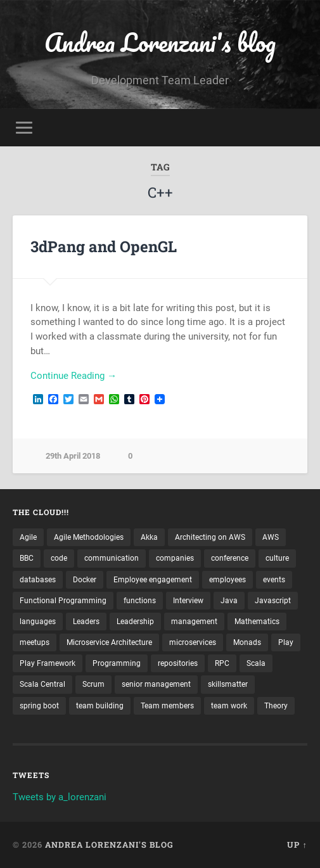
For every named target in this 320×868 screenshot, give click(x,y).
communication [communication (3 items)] (112, 558)
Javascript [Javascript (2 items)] (273, 601)
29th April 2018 (73, 456)
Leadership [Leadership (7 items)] (135, 622)
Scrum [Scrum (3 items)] (93, 684)
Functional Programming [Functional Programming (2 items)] (63, 601)
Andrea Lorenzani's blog (160, 42)
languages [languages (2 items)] (38, 622)
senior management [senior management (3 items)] (156, 684)
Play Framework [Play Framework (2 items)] (48, 663)
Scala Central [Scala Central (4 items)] (42, 684)
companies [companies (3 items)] (175, 558)
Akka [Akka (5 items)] (149, 537)
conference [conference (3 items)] (230, 558)
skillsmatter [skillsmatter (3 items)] (228, 684)
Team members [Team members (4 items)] (167, 706)
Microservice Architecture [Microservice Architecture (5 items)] (109, 642)
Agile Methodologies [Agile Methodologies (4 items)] (89, 537)
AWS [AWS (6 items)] (271, 537)
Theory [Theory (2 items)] (276, 706)
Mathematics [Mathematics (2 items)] (257, 622)
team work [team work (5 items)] (229, 706)
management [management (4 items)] (194, 622)
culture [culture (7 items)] (277, 558)
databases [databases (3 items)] (38, 580)
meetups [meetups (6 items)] (35, 642)
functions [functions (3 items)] (140, 601)
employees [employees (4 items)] (227, 580)
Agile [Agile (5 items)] (28, 537)
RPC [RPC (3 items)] (222, 663)
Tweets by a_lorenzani (60, 797)
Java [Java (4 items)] (229, 601)
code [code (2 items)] (59, 558)
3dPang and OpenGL (104, 246)
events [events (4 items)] (274, 580)
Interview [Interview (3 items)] (188, 601)
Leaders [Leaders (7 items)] (86, 622)
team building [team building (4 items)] (100, 706)
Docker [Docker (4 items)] (85, 580)
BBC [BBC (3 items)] (27, 558)
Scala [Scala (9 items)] (256, 663)
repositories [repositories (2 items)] (178, 663)
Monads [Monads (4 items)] (247, 642)
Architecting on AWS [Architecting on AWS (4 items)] (210, 537)
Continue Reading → (74, 376)
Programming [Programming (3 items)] (117, 663)
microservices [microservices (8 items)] (193, 642)
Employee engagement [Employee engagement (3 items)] (153, 580)
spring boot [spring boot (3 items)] (39, 706)
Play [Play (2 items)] (286, 642)
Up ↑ (297, 845)
